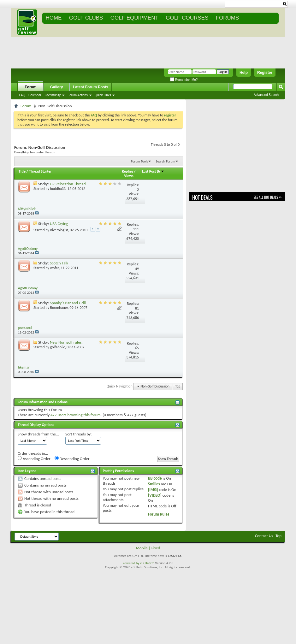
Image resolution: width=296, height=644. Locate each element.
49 (137, 269)
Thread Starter (40, 171)
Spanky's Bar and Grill (68, 303)
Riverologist (59, 230)
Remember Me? (184, 80)
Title (22, 171)
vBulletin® (147, 563)
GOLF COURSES (187, 18)
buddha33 (58, 189)
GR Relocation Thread (68, 184)
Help (244, 73)
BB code (155, 478)
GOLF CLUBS (86, 18)
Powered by (131, 563)
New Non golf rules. (66, 342)
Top (178, 386)
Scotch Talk (59, 263)
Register (265, 73)
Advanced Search (266, 95)
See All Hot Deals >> (268, 197)
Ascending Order (34, 458)
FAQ (22, 95)
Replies (127, 171)
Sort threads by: (79, 434)
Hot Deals (202, 198)
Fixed (156, 548)
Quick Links (103, 95)
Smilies (154, 484)
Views (129, 176)
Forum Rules (159, 514)
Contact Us (264, 536)
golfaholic (58, 347)
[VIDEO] (155, 495)
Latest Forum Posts (91, 87)
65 (137, 348)
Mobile (142, 548)
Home (53, 18)
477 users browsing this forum (76, 415)
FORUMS (228, 18)
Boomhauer (59, 308)
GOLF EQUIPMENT (134, 18)
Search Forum (166, 161)
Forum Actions (78, 95)
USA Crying (59, 224)
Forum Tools (139, 161)
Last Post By (153, 171)
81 (137, 308)
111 (136, 229)
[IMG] (153, 490)
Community (53, 95)
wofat (55, 268)
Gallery (57, 87)
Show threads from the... (38, 434)
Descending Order (72, 458)
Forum (30, 87)
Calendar (35, 95)
